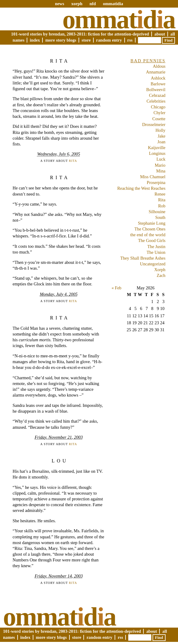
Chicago (158, 107)
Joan (161, 142)
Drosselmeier (154, 124)
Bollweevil (156, 90)
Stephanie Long (152, 223)
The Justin (156, 247)
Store (86, 40)
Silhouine (157, 212)
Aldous (159, 66)
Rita (60, 61)
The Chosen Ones (150, 229)
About (160, 34)
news (59, 4)
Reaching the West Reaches (141, 188)
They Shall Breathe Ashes (143, 258)
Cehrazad (157, 95)
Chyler (159, 113)
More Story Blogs (61, 40)
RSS (130, 40)
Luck (161, 159)
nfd (93, 4)
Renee (160, 194)
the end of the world (148, 235)
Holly (161, 130)
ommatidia (113, 4)
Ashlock (158, 78)
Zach (161, 275)
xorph (77, 4)
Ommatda (119, 19)
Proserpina (156, 182)
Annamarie (156, 72)
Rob (162, 206)
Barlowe (158, 84)
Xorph (160, 270)
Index (35, 40)
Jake (162, 136)
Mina (161, 171)
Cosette (159, 119)
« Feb (116, 288)
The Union (156, 252)
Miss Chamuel (153, 177)
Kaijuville (157, 148)
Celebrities (156, 101)
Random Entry (109, 40)
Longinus (157, 153)
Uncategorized (153, 264)
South (160, 217)
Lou (60, 461)
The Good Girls (152, 240)
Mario (160, 165)
